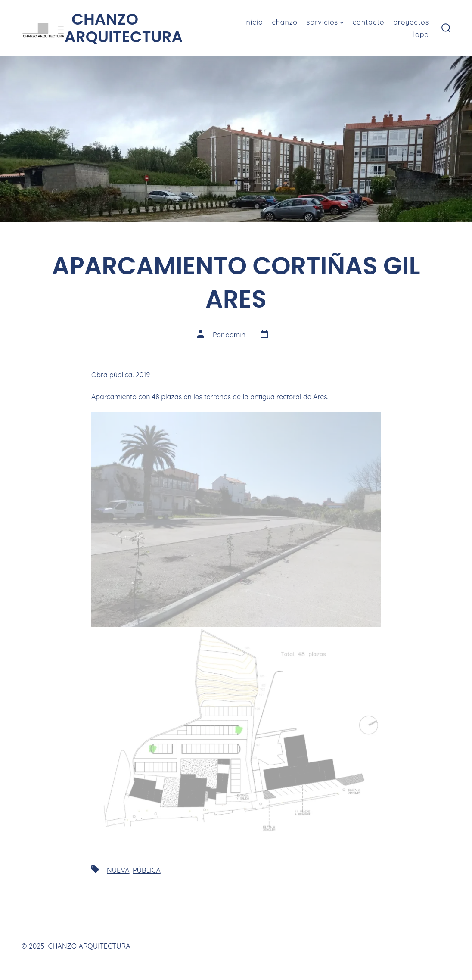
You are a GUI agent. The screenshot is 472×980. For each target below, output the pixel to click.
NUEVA (118, 870)
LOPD (421, 34)
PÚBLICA (147, 870)
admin (235, 335)
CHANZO (285, 22)
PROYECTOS (411, 22)
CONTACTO (369, 22)
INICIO (253, 22)
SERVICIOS (325, 22)
